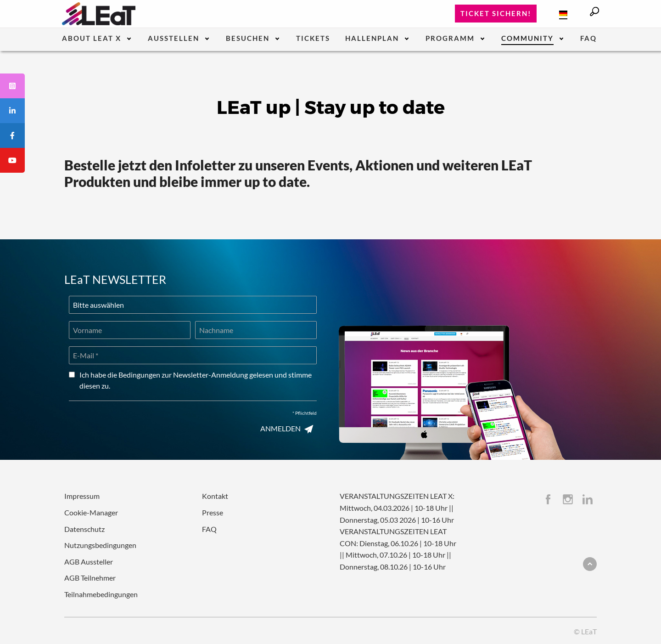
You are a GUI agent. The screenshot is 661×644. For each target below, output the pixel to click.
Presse (213, 512)
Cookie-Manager (91, 512)
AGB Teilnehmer (90, 578)
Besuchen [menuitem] (248, 39)
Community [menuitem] (527, 39)
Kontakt (215, 496)
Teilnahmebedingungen (101, 594)
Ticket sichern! (496, 13)
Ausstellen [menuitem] (174, 39)
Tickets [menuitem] (313, 39)
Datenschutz (84, 529)
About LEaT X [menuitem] (92, 39)
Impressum (82, 496)
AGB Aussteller (89, 562)
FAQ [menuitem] (588, 39)
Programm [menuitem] (450, 39)
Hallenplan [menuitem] (372, 39)
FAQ (209, 529)
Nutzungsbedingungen (100, 545)
